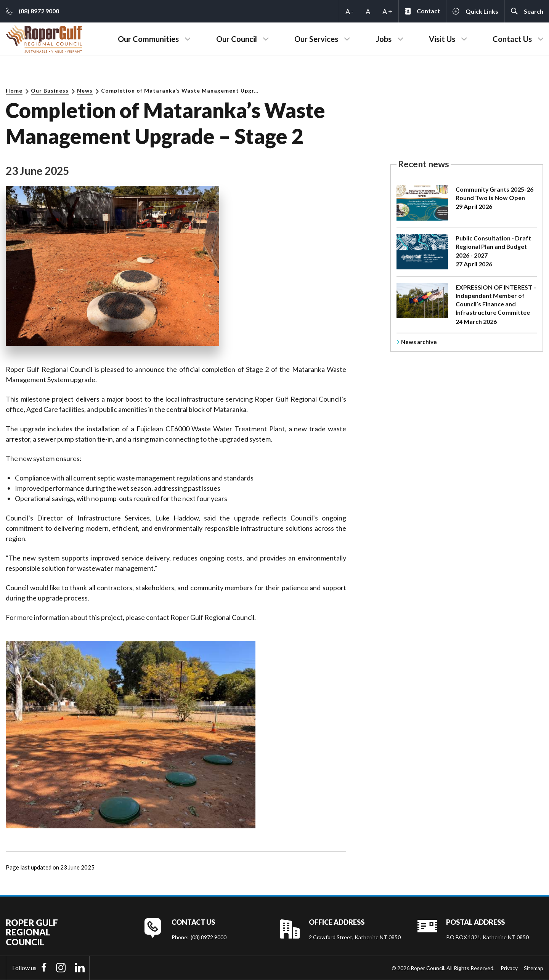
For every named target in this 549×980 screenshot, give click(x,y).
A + (387, 11)
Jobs (384, 39)
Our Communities (148, 39)
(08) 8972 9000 (209, 937)
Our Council (237, 39)
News (85, 90)
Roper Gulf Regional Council (32, 932)
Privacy (509, 968)
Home (14, 90)
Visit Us (442, 39)
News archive (419, 342)
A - (349, 11)
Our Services (316, 39)
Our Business (50, 90)
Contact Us (512, 39)
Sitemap (534, 968)
